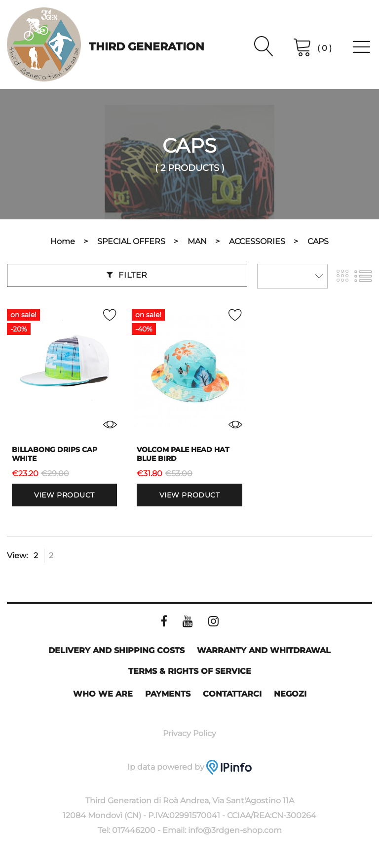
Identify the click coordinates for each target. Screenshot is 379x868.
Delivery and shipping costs (116, 650)
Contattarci (232, 694)
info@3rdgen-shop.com (235, 830)
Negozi (290, 694)
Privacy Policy (189, 733)
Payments (168, 694)
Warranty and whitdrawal (264, 650)
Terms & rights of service (190, 671)
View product (64, 495)
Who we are (103, 694)
